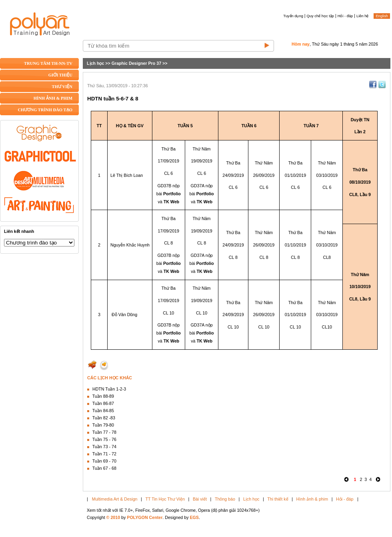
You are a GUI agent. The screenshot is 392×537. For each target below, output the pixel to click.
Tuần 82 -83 (104, 418)
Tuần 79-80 (103, 425)
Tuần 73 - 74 (104, 447)
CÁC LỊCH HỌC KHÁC (110, 378)
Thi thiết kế (278, 499)
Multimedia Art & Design (115, 499)
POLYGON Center (145, 517)
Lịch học (95, 63)
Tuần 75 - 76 (104, 439)
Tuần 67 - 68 (104, 468)
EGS (194, 517)
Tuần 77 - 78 (104, 432)
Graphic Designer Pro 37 (136, 63)
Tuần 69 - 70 (104, 461)
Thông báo (225, 499)
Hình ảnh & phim (312, 499)
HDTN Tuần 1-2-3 (109, 389)
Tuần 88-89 (103, 396)
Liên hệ (362, 16)
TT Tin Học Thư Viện (165, 499)
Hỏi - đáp (345, 16)
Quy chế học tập (320, 16)
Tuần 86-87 (103, 403)
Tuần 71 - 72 (104, 454)
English (382, 16)
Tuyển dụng (293, 16)
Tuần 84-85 (103, 411)
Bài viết (200, 499)
